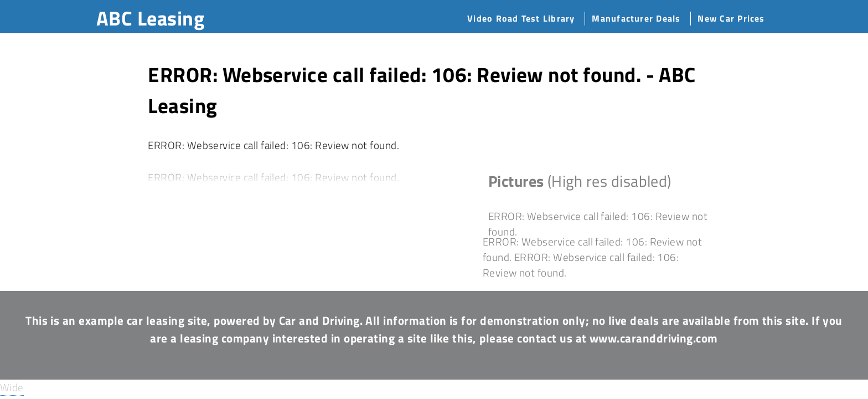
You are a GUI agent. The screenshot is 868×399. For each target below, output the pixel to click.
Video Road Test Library (521, 18)
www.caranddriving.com (654, 338)
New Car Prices (731, 18)
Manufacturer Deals (636, 18)
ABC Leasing (150, 18)
